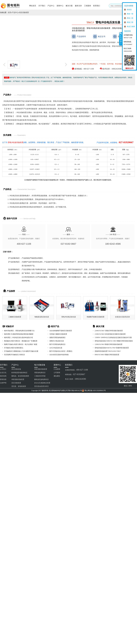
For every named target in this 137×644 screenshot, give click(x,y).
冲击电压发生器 (9, 101)
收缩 (121, 39)
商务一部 (130, 14)
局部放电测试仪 (40, 373)
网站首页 (33, 6)
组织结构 (3, 376)
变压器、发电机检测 (19, 386)
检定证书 (99, 36)
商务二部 (130, 18)
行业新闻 (57, 369)
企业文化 (3, 373)
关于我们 (42, 6)
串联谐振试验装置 (18, 379)
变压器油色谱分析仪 (41, 386)
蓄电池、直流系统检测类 (20, 376)
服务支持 (78, 6)
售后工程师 (131, 27)
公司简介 (3, 369)
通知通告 (57, 376)
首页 (10, 13)
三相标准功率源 (40, 376)
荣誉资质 (3, 379)
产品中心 (51, 6)
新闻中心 (60, 6)
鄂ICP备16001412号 (75, 391)
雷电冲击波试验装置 (114, 101)
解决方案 (69, 6)
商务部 (129, 10)
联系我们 (97, 6)
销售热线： (75, 374)
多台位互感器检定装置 (42, 383)
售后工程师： (76, 379)
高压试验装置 (24, 13)
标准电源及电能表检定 (19, 373)
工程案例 (87, 6)
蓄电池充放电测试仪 (41, 379)
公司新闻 (57, 373)
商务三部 (130, 22)
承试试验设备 (16, 369)
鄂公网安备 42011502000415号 (95, 391)
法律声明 (3, 383)
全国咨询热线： (76, 370)
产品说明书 (79, 36)
